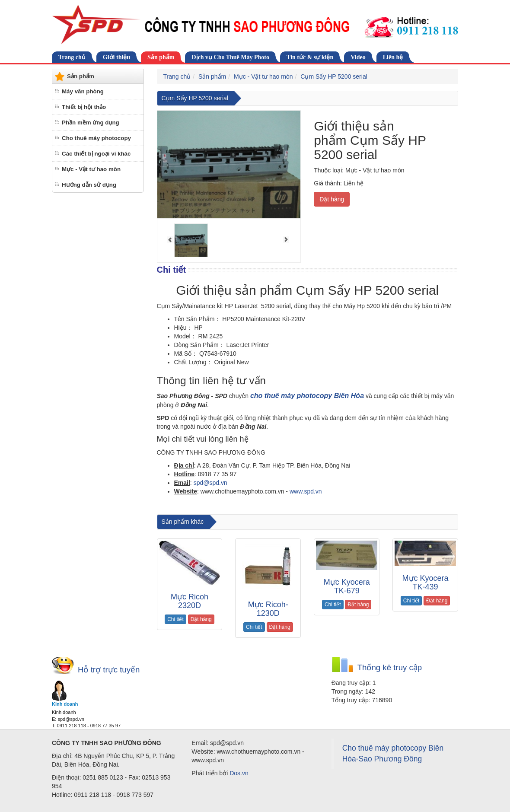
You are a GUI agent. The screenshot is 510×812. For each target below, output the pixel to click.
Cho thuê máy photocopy (96, 138)
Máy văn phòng (83, 91)
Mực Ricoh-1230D (268, 609)
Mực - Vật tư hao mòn (91, 169)
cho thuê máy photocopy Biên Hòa (307, 396)
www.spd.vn (306, 491)
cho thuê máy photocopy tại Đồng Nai (286, 507)
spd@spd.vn (210, 483)
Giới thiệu (116, 57)
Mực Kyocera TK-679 (347, 586)
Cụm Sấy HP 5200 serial (334, 76)
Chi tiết (175, 619)
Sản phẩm (161, 57)
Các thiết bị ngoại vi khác (96, 154)
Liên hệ (393, 57)
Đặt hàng (332, 199)
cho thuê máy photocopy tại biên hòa (199, 507)
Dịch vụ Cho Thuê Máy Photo (230, 57)
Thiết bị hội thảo (84, 107)
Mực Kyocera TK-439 (426, 583)
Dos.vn (239, 773)
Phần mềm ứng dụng (91, 123)
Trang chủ (72, 57)
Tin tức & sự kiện (310, 57)
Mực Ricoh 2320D (190, 601)
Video (358, 57)
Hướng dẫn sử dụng (89, 185)
